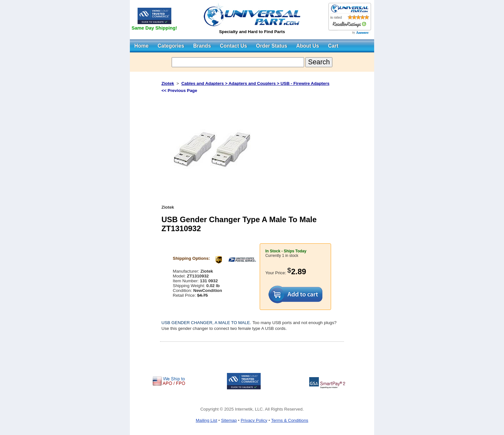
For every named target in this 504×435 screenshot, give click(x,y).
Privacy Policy (254, 420)
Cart (333, 46)
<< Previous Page (179, 91)
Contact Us (233, 46)
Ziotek (168, 83)
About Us (308, 46)
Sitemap (229, 420)
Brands (202, 46)
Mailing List (207, 420)
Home (141, 46)
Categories (171, 46)
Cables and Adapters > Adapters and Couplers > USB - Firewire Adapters (255, 83)
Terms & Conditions (290, 420)
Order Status (272, 46)
